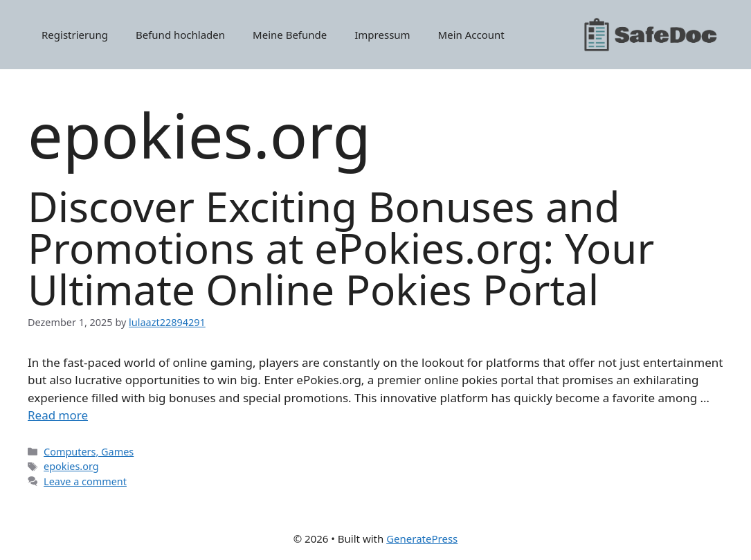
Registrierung (75, 35)
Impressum (382, 35)
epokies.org (71, 466)
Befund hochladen (180, 35)
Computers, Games (89, 452)
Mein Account (471, 35)
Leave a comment (85, 481)
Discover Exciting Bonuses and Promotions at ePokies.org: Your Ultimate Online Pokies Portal (341, 248)
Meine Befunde (290, 35)
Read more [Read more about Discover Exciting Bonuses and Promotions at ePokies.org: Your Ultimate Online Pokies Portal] (58, 415)
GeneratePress (422, 539)
